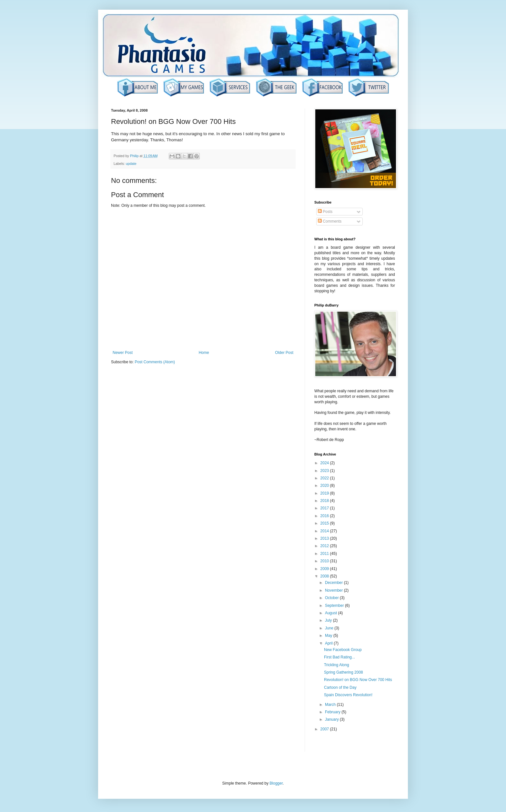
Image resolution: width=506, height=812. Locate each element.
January (332, 719)
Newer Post (123, 353)
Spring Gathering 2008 (344, 672)
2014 (325, 531)
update (131, 164)
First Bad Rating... (339, 657)
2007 (325, 729)
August (332, 613)
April (329, 643)
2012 (325, 546)
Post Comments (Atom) (155, 362)
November (334, 590)
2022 (325, 478)
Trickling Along (337, 665)
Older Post (284, 353)
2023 (325, 471)
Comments (330, 221)
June (330, 628)
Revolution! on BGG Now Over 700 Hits (358, 680)
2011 (325, 554)
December (334, 583)
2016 (325, 516)
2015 (325, 523)
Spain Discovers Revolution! (348, 695)
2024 (325, 463)
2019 (325, 493)
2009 (325, 569)
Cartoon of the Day (340, 687)
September (335, 606)
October (332, 598)
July (329, 620)
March (331, 705)
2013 (325, 538)
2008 (325, 576)
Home (204, 353)
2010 (325, 561)
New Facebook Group (343, 650)
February (333, 712)
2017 (325, 508)
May (329, 636)
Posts (325, 212)
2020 (325, 486)
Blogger (276, 783)
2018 (325, 501)
